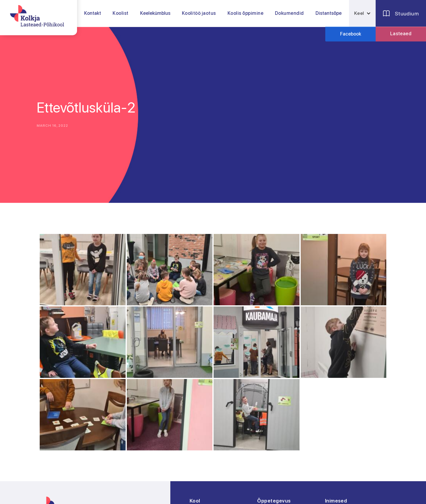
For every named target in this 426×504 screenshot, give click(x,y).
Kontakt (93, 13)
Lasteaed (401, 34)
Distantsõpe (329, 13)
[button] (121, 13)
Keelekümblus (155, 13)
